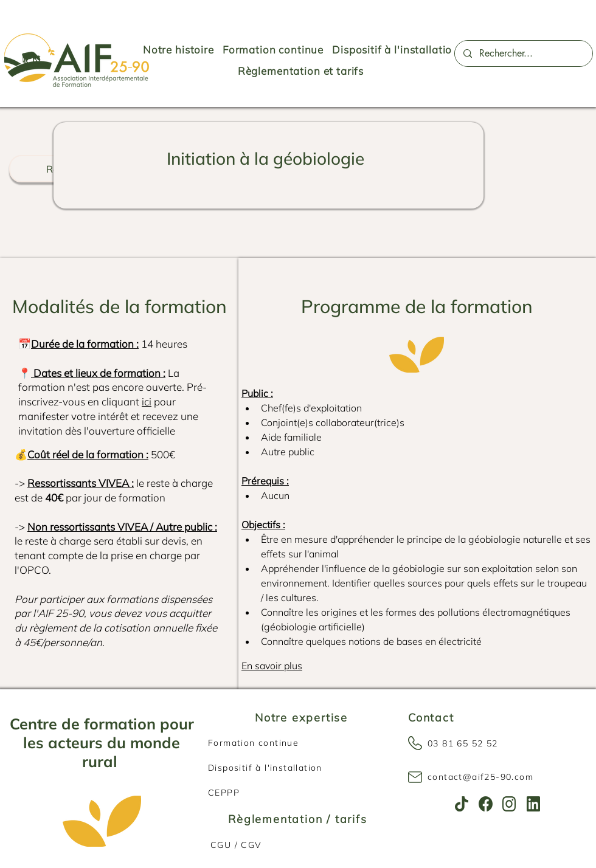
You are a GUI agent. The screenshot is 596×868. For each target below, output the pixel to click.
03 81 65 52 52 (463, 743)
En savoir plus (272, 666)
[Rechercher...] (523, 53)
